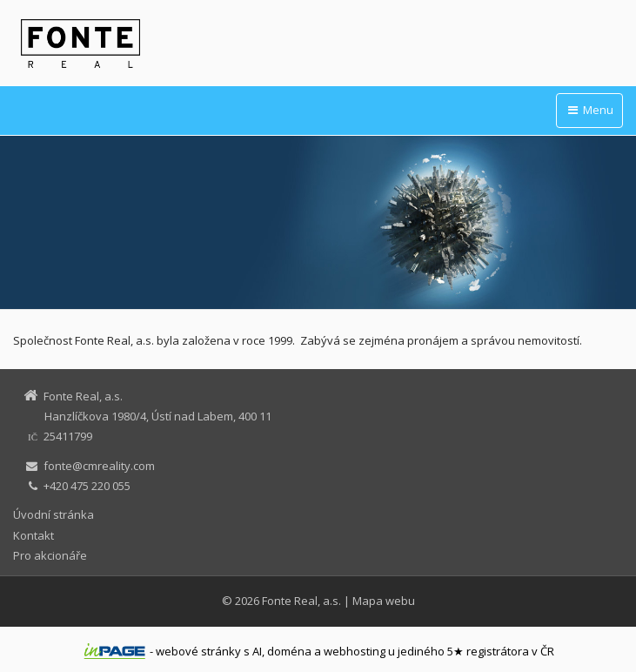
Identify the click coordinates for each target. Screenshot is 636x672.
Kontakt (33, 535)
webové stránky (198, 651)
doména (289, 651)
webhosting (355, 651)
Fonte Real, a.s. (301, 601)
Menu (589, 110)
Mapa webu (384, 601)
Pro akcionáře (50, 555)
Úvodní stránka (54, 514)
